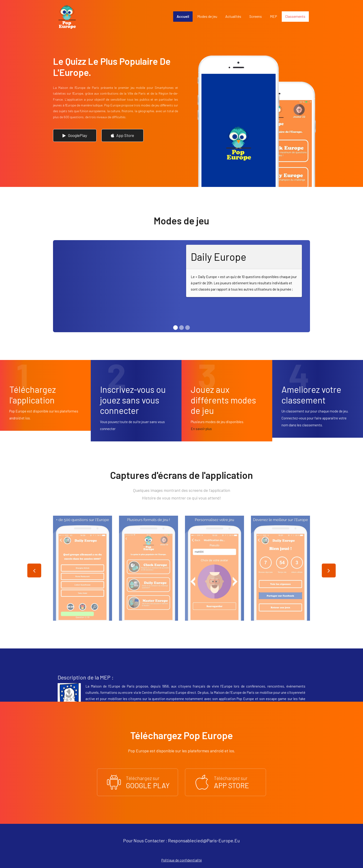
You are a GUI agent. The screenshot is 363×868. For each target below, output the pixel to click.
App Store (122, 135)
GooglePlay (75, 135)
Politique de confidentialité (182, 860)
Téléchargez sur (138, 782)
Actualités (233, 16)
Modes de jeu (207, 16)
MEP (274, 16)
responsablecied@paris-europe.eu (204, 840)
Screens (256, 16)
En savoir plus (201, 429)
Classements (295, 16)
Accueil (183, 16)
